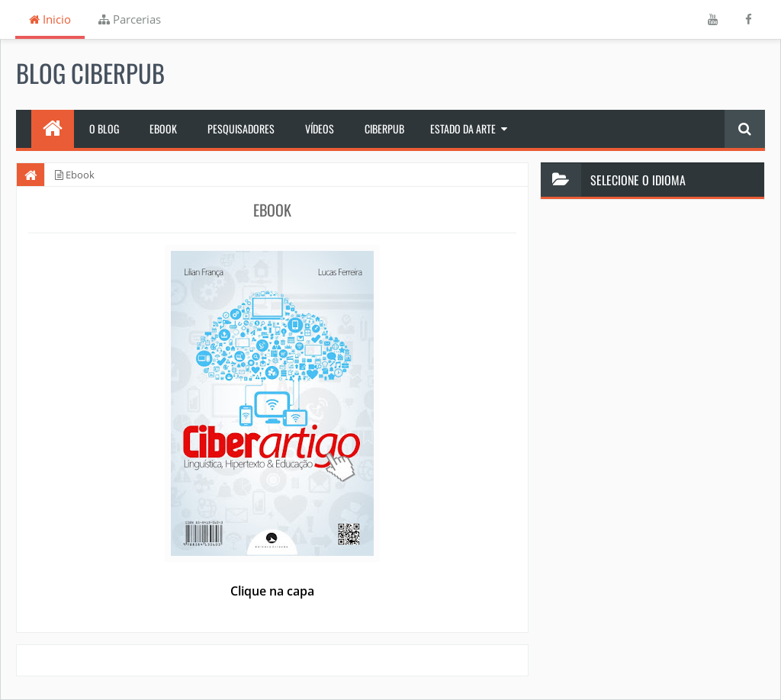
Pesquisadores (241, 128)
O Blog (104, 128)
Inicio (50, 19)
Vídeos (320, 128)
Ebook (163, 128)
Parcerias (130, 19)
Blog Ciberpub (90, 72)
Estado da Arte (463, 128)
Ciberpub (384, 128)
